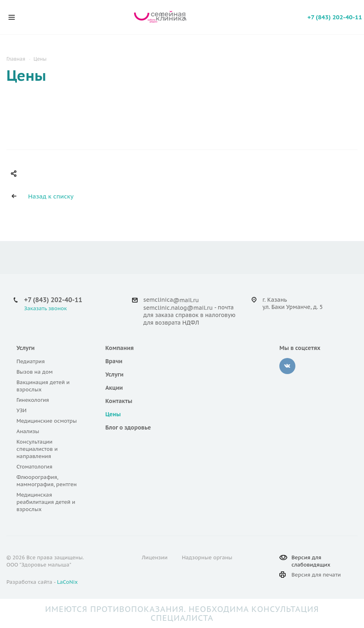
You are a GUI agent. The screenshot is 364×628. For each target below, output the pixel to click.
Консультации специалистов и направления (37, 449)
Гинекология (33, 400)
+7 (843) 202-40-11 (335, 17)
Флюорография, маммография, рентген (47, 481)
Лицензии (155, 557)
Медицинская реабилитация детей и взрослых (46, 502)
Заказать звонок (46, 308)
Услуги (25, 348)
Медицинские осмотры (47, 421)
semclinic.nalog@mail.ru (178, 308)
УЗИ (21, 410)
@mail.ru (186, 300)
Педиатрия (31, 361)
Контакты (119, 401)
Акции (114, 388)
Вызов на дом (35, 372)
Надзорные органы (207, 557)
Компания (119, 348)
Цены (113, 414)
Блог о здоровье (128, 428)
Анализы (28, 431)
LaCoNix (67, 582)
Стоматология (34, 467)
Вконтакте (287, 366)
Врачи (114, 361)
